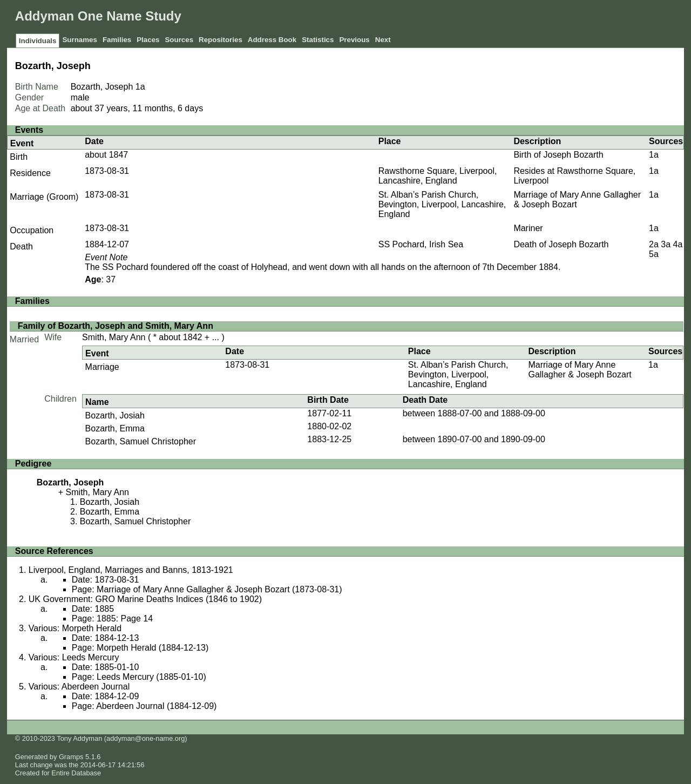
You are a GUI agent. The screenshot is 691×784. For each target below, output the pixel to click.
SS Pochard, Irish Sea (421, 244)
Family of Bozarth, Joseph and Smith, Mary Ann (116, 326)
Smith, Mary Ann (114, 337)
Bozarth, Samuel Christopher (141, 441)
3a (666, 244)
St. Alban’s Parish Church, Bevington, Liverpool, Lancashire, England (442, 204)
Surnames (79, 40)
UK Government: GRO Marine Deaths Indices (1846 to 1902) (145, 599)
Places (148, 40)
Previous (354, 40)
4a (678, 244)
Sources (179, 40)
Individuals (38, 41)
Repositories (221, 40)
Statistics (318, 40)
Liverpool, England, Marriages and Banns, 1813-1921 (131, 570)
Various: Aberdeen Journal (79, 687)
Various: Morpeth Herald (75, 628)
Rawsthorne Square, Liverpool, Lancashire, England (438, 176)
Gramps (71, 757)
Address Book (272, 40)
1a (140, 87)
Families (117, 40)
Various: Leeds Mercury (74, 657)
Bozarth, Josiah (115, 415)
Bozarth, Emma (115, 428)
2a (654, 244)
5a (654, 254)
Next (383, 40)
